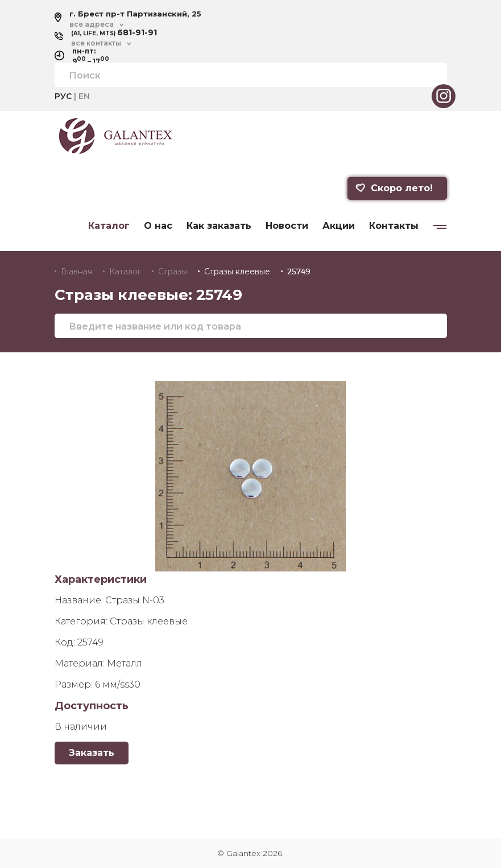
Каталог (109, 226)
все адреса (92, 24)
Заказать (92, 753)
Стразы (173, 271)
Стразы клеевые (237, 271)
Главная (76, 271)
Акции (339, 226)
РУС (63, 96)
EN (84, 96)
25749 (299, 271)
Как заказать (219, 226)
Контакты (394, 226)
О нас (158, 226)
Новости (287, 226)
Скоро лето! (394, 188)
